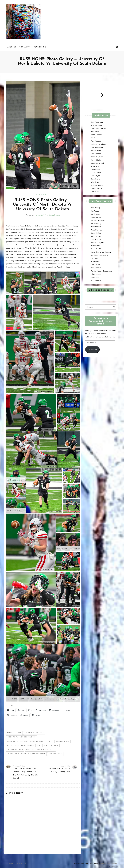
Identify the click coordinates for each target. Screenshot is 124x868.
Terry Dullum (96, 169)
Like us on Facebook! (101, 290)
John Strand (96, 227)
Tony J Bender (97, 188)
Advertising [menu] (40, 47)
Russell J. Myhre (97, 243)
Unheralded (43, 194)
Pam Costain (96, 268)
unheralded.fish (15, 750)
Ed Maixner (95, 138)
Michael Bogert (97, 185)
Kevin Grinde (96, 160)
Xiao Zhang (95, 208)
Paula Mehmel (96, 135)
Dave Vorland (96, 217)
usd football (55, 754)
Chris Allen (95, 191)
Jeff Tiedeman (97, 122)
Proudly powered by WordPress (86, 863)
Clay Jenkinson (97, 147)
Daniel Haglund (97, 157)
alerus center (14, 733)
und (39, 746)
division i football (34, 733)
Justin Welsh (96, 214)
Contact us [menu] (25, 47)
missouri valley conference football (26, 741)
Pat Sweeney (96, 224)
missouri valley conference (21, 737)
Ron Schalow (96, 233)
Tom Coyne (95, 176)
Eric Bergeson (96, 274)
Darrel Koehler (97, 249)
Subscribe (92, 349)
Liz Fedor (95, 258)
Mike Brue (95, 182)
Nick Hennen (96, 154)
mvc (51, 741)
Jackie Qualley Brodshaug (101, 271)
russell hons (63, 741)
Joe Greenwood (97, 163)
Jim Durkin (95, 261)
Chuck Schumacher (98, 128)
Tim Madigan (96, 141)
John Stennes (96, 230)
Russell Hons (54, 215)
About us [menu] (12, 47)
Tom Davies (95, 265)
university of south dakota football (26, 754)
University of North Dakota (40, 750)
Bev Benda (95, 277)
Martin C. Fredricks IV (99, 255)
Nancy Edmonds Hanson (101, 252)
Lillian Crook (96, 173)
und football (51, 746)
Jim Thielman (96, 125)
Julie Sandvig (96, 236)
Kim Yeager (95, 211)
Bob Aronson (96, 280)
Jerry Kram (95, 246)
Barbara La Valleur (98, 144)
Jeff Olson (95, 132)
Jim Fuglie (95, 166)
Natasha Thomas (98, 220)
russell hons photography (21, 746)
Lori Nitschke (96, 239)
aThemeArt (113, 866)
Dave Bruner (96, 179)
